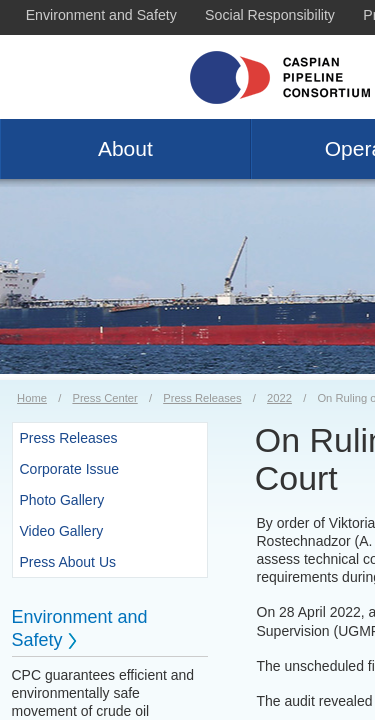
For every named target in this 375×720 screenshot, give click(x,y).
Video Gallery (62, 531)
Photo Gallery (62, 500)
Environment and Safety (101, 15)
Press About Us (68, 562)
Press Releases (202, 398)
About (125, 148)
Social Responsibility (270, 15)
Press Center (104, 398)
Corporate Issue (70, 469)
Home (32, 398)
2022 (279, 398)
